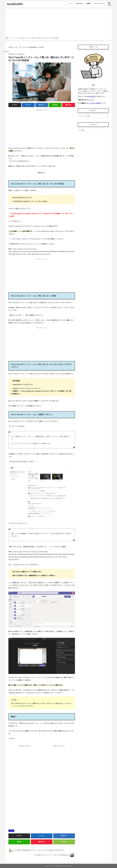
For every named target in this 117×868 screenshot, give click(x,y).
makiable (57, 866)
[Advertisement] (59, 24)
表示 (43, 173)
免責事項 (88, 4)
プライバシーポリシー (100, 4)
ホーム (71, 4)
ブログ (12, 831)
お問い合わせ (79, 4)
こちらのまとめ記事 (94, 103)
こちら (90, 100)
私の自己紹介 (92, 96)
